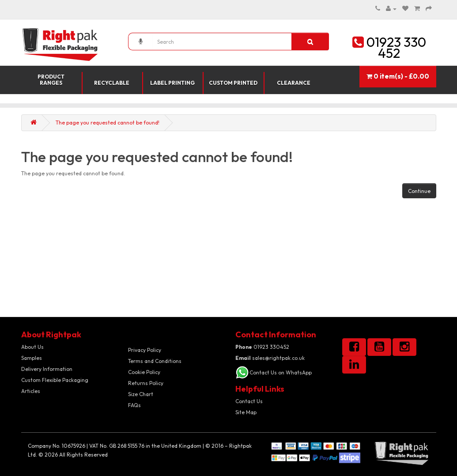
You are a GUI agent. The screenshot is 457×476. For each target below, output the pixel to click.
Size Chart (141, 394)
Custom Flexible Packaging (55, 380)
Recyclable (112, 83)
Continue (419, 191)
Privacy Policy (145, 350)
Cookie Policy (144, 372)
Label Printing (172, 83)
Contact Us (249, 401)
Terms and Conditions (155, 361)
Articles (31, 391)
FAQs (134, 405)
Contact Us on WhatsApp (281, 372)
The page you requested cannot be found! (108, 123)
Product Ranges (51, 80)
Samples (32, 358)
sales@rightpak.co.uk (270, 358)
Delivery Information (47, 369)
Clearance (294, 83)
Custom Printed (233, 83)
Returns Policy (146, 383)
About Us (32, 347)
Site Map (246, 412)
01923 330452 (262, 347)
